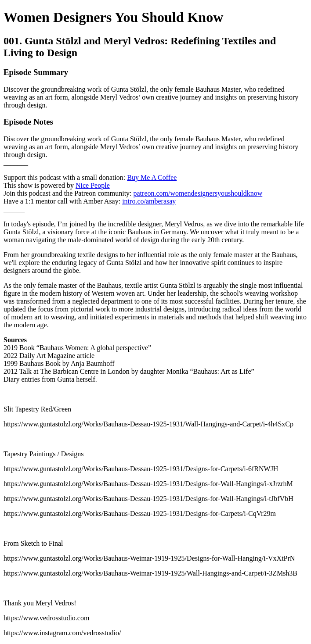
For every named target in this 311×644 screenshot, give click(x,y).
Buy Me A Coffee (152, 177)
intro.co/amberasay (149, 201)
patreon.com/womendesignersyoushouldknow (198, 193)
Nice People (93, 185)
